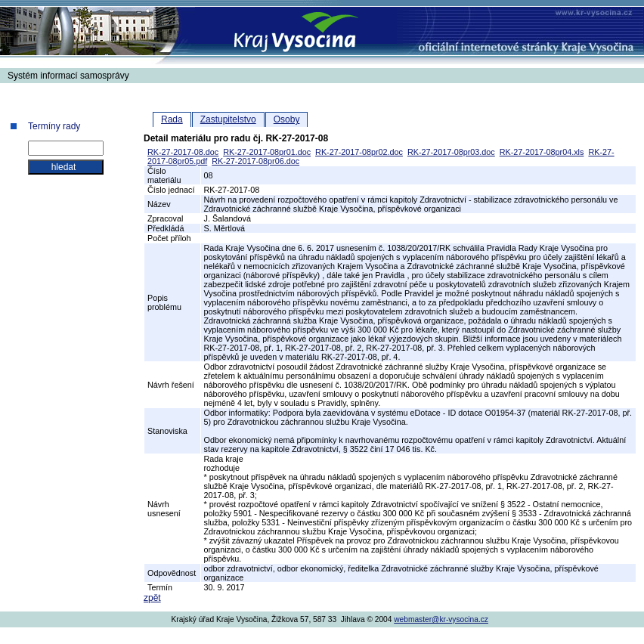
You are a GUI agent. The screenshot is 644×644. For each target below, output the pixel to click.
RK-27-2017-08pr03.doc (451, 152)
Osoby (287, 119)
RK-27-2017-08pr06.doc (255, 161)
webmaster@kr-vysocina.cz (441, 619)
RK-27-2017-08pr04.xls (542, 152)
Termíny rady (54, 126)
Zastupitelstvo (228, 119)
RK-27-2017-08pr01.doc (267, 152)
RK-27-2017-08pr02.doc (359, 152)
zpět (152, 598)
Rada (172, 119)
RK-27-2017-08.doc (183, 152)
